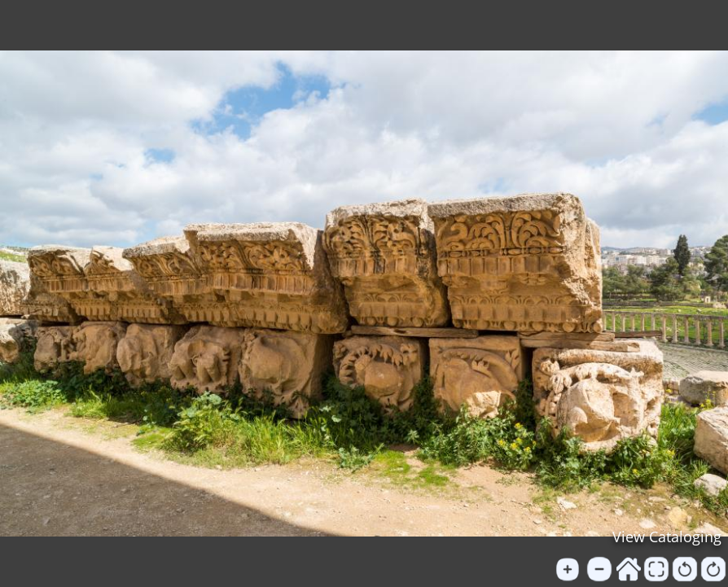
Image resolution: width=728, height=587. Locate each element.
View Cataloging (667, 537)
